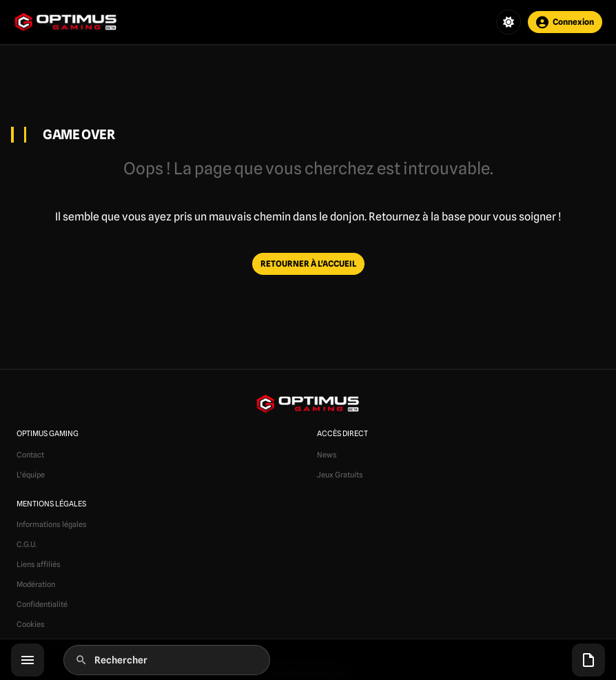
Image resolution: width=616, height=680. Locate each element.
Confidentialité (42, 604)
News (327, 455)
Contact (30, 455)
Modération (36, 584)
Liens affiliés (39, 564)
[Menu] (28, 660)
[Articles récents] (588, 660)
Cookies (31, 624)
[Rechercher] (167, 660)
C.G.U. (27, 544)
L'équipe (31, 475)
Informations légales (52, 524)
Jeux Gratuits (340, 475)
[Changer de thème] (509, 22)
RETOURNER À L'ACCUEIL (308, 264)
